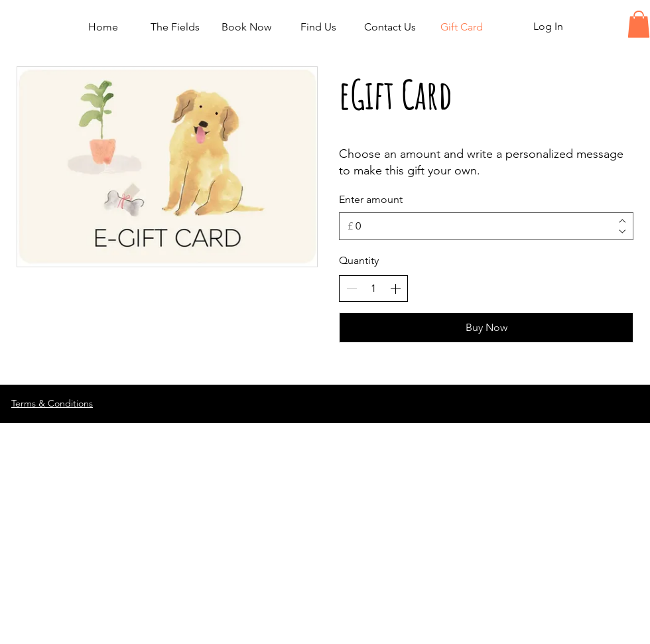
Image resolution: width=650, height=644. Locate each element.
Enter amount (371, 199)
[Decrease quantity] (352, 289)
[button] (639, 24)
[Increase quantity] (395, 289)
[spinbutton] (373, 289)
